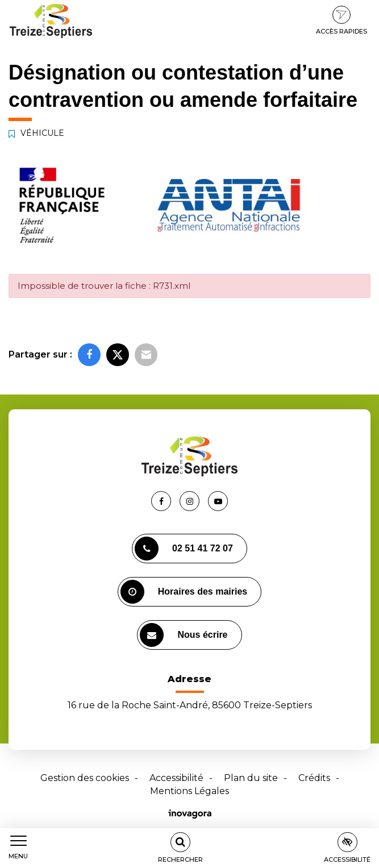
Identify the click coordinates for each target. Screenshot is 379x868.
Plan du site (251, 778)
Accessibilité (176, 778)
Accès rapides (341, 20)
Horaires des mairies (184, 592)
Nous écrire (184, 635)
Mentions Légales (189, 791)
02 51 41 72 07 (184, 549)
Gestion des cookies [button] (85, 778)
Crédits (314, 778)
